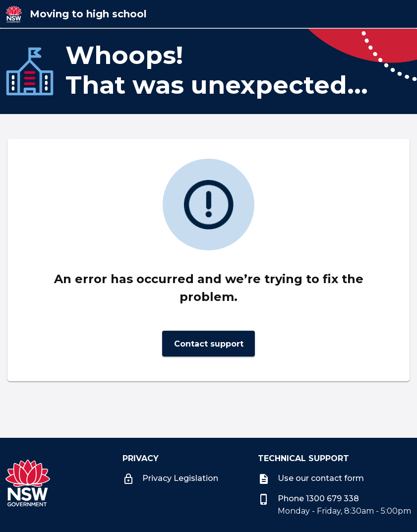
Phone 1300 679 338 (308, 499)
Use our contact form (311, 478)
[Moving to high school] (116, 14)
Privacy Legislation (170, 478)
